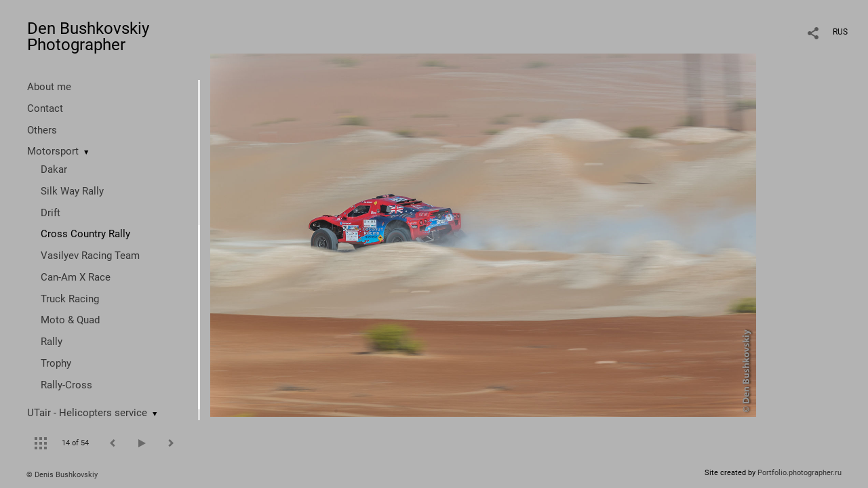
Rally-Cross (66, 385)
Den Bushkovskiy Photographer (88, 37)
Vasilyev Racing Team (90, 256)
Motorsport (53, 151)
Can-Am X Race (76, 277)
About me (49, 87)
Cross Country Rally (85, 234)
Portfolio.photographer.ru (800, 473)
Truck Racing (70, 299)
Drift (51, 213)
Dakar (54, 169)
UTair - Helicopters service (87, 413)
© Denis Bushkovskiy (62, 475)
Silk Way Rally (72, 191)
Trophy (56, 363)
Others (42, 130)
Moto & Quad (70, 320)
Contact (45, 108)
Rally (52, 342)
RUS (840, 32)
